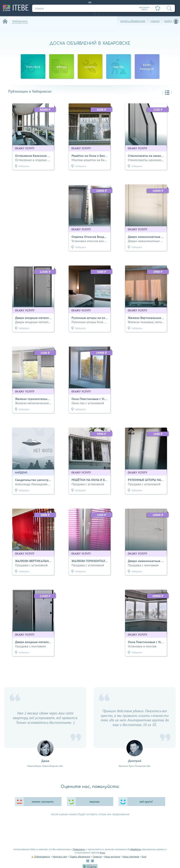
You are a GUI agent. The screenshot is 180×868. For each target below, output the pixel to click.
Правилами (79, 849)
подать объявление (133, 21)
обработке (136, 849)
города (155, 21)
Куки (102, 852)
